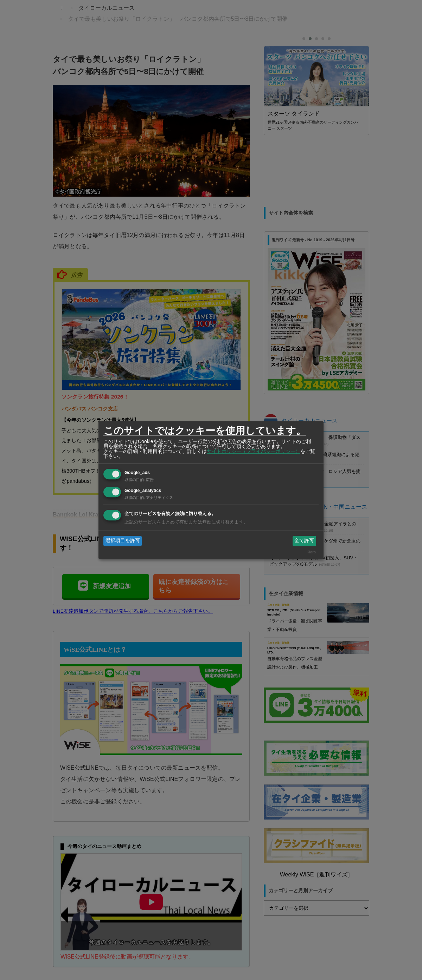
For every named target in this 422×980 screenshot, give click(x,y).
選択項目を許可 (123, 541)
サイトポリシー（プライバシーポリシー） (254, 451)
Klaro (311, 552)
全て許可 (304, 541)
